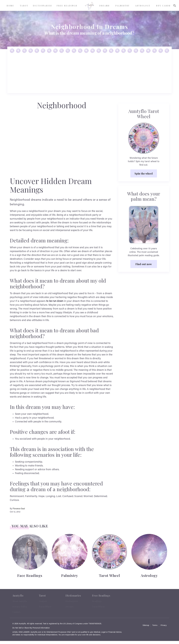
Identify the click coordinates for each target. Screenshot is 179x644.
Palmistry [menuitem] (123, 6)
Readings (97, 601)
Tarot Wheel (45, 607)
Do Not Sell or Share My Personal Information (31, 628)
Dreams (70, 607)
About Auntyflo (20, 601)
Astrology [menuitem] (143, 6)
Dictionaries (72, 601)
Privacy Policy (20, 607)
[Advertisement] (90, 74)
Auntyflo (22, 624)
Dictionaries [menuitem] (42, 6)
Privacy (164, 626)
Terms (155, 626)
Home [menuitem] (10, 6)
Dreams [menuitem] (105, 6)
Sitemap (146, 626)
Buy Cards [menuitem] (163, 6)
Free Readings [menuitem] (67, 6)
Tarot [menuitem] (24, 6)
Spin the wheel (144, 173)
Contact (16, 612)
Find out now (144, 264)
